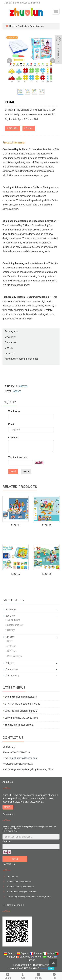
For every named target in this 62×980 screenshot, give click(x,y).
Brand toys (11, 610)
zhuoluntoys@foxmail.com (24, 758)
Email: (12, 424)
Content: (13, 437)
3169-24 (15, 525)
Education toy (36, 26)
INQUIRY (12, 128)
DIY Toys (12, 651)
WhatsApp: (14, 411)
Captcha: (7, 841)
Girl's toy (10, 637)
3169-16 (47, 574)
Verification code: (18, 457)
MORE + (8, 807)
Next (53, 61)
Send (13, 471)
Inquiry (39, 976)
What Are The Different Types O (21, 711)
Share (8, 976)
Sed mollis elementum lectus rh (21, 697)
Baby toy (10, 663)
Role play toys (14, 656)
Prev (9, 61)
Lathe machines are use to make (22, 718)
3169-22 (47, 525)
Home (12, 26)
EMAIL (29, 128)
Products (23, 26)
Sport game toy (15, 625)
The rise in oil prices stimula (19, 725)
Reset (26, 471)
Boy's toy (10, 616)
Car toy (11, 630)
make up (12, 646)
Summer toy (12, 669)
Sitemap (44, 968)
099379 (23, 386)
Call (23, 976)
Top (54, 976)
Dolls (10, 641)
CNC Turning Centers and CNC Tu (23, 704)
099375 (17, 391)
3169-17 (15, 574)
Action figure (14, 620)
